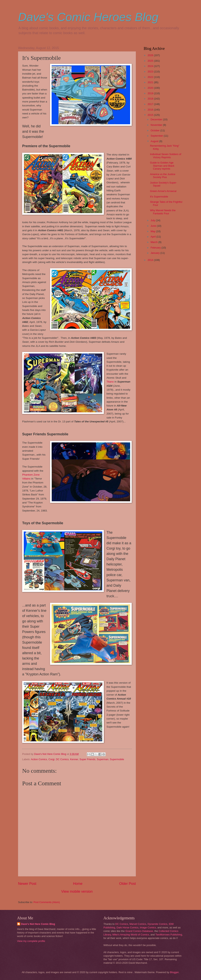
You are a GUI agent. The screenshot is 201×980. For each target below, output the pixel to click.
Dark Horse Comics (128, 927)
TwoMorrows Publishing (169, 935)
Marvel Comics (138, 924)
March (154, 242)
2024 (151, 66)
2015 (151, 115)
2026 (151, 55)
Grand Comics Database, (140, 931)
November (157, 125)
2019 (151, 93)
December (157, 119)
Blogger (174, 972)
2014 (151, 260)
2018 (151, 99)
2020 (151, 88)
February (156, 248)
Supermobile (117, 759)
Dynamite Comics (158, 924)
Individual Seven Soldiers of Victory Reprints (166, 156)
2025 (151, 61)
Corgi (52, 759)
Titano (110, 382)
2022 (151, 77)
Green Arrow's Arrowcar (163, 191)
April (153, 237)
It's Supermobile (159, 197)
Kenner (74, 759)
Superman (103, 759)
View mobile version (77, 891)
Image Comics (148, 927)
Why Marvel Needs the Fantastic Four (163, 212)
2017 (151, 104)
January (155, 253)
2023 (151, 72)
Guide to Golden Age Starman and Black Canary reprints (162, 166)
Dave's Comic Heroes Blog (88, 17)
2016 (151, 110)
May (153, 231)
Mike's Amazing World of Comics (131, 935)
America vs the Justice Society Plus (163, 176)
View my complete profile (31, 941)
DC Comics (62, 759)
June (154, 226)
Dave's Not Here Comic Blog (38, 924)
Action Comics (39, 759)
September (157, 136)
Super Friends (87, 759)
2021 (151, 82)
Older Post (127, 884)
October (155, 130)
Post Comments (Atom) (47, 902)
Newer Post (27, 884)
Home (78, 884)
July (153, 220)
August (155, 141)
